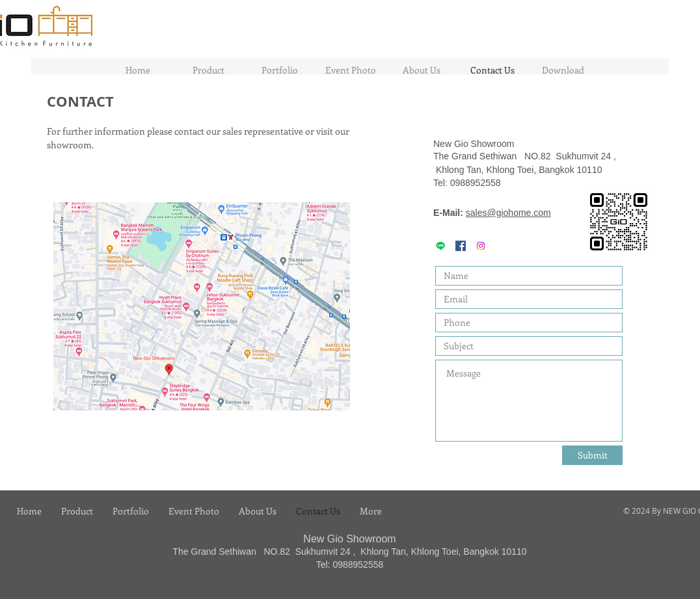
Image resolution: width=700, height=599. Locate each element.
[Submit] (592, 455)
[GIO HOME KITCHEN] (461, 246)
